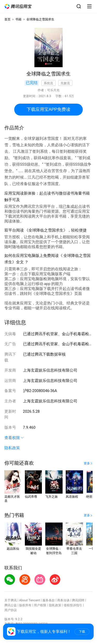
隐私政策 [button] (12, 448)
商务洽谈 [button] (63, 600)
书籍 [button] (18, 19)
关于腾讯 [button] (11, 600)
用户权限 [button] (40, 605)
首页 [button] (8, 19)
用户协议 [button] (11, 610)
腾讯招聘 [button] (78, 600)
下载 (82, 632)
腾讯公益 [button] (11, 605)
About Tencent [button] (30, 600)
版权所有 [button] (25, 605)
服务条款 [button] (49, 600)
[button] (18, 6)
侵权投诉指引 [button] (73, 605)
